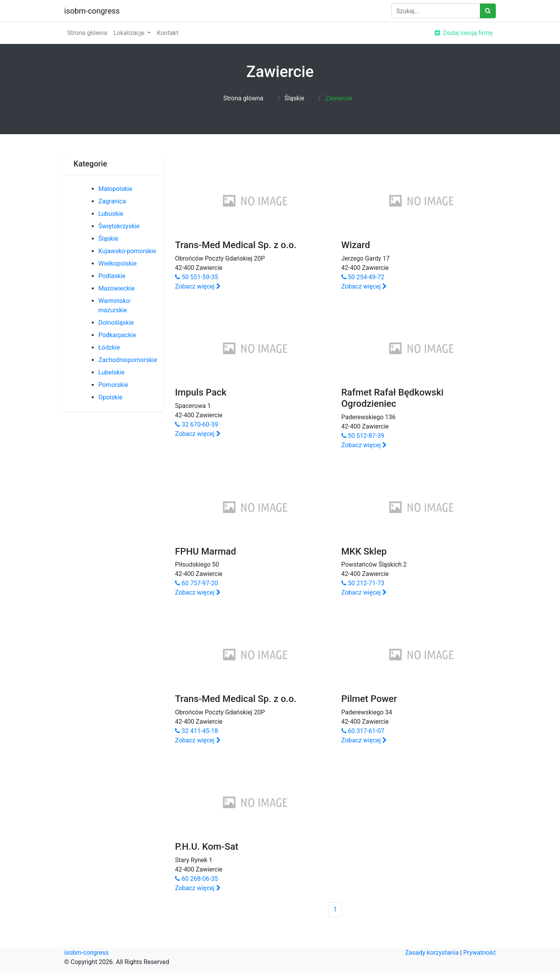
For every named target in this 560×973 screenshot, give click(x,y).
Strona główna (87, 33)
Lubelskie (111, 372)
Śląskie (295, 98)
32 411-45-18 (197, 731)
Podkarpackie (117, 335)
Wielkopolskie (117, 263)
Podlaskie (112, 276)
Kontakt (167, 33)
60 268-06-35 (197, 879)
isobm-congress (92, 11)
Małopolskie (115, 189)
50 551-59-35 (197, 277)
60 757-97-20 (197, 583)
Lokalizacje (130, 33)
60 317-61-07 (363, 731)
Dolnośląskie (116, 323)
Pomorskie (113, 385)
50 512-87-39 (363, 436)
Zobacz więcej (198, 286)
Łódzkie (109, 347)
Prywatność (479, 953)
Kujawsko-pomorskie (127, 251)
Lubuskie (111, 214)
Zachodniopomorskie (128, 360)
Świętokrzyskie (119, 226)
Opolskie (110, 397)
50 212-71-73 (363, 583)
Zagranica (112, 201)
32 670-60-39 (197, 424)
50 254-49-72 (363, 277)
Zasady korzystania (432, 953)
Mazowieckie (116, 288)
